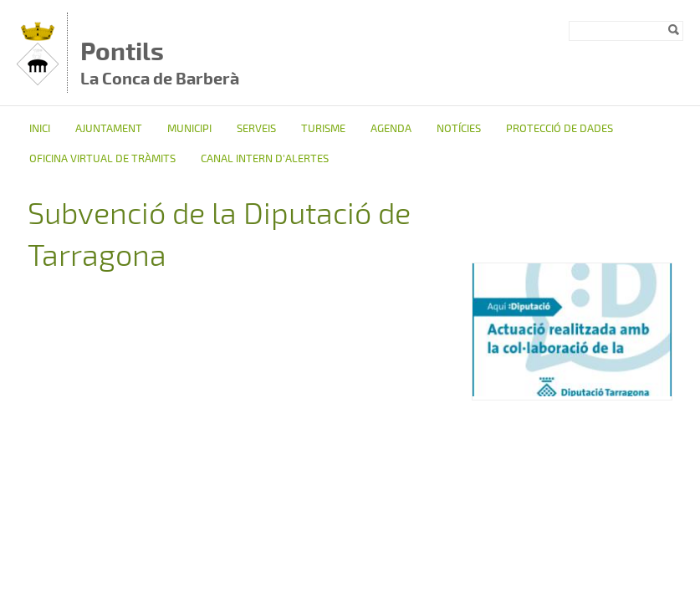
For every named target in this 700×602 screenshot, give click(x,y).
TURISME (323, 129)
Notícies (459, 129)
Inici (40, 129)
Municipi (189, 129)
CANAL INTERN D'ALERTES (265, 159)
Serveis (256, 129)
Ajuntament (109, 129)
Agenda (391, 129)
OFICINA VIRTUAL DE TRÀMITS (102, 159)
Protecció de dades (559, 129)
